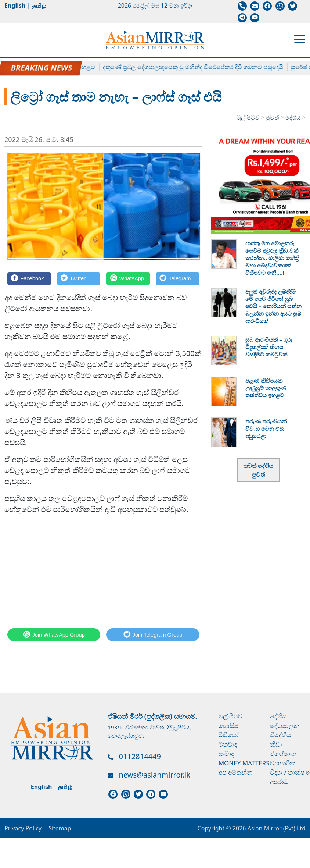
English (15, 6)
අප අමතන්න (236, 772)
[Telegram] (178, 279)
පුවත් (273, 117)
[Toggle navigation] (300, 39)
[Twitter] (79, 279)
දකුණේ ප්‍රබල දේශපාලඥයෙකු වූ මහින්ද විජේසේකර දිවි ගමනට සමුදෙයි (199, 67)
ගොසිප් (228, 725)
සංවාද (226, 753)
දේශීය (294, 117)
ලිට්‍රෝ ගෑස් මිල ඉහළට (73, 67)
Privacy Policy (23, 828)
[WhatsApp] (128, 279)
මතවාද (228, 744)
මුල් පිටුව (248, 117)
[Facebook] (29, 279)
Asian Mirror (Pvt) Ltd (276, 828)
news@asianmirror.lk (155, 775)
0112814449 (140, 756)
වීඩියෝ (229, 735)
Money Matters (244, 763)
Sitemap (60, 828)
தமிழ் (39, 6)
